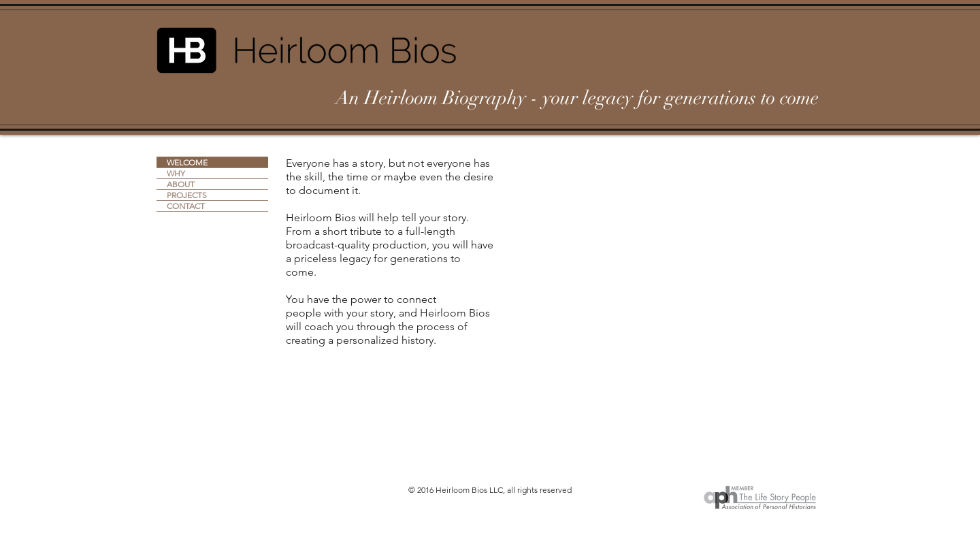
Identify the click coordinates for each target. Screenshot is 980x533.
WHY (176, 173)
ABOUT (181, 184)
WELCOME (187, 162)
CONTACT (186, 206)
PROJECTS (187, 195)
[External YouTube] (663, 249)
